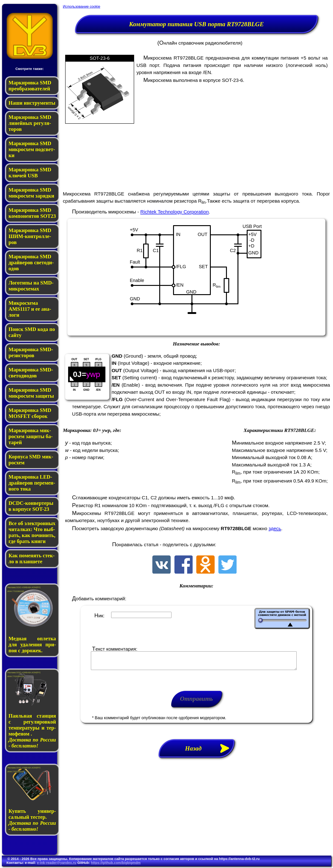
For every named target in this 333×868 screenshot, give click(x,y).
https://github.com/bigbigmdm (116, 863)
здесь (275, 528)
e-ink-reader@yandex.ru (56, 863)
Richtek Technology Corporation (175, 212)
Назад (210, 752)
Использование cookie (81, 7)
